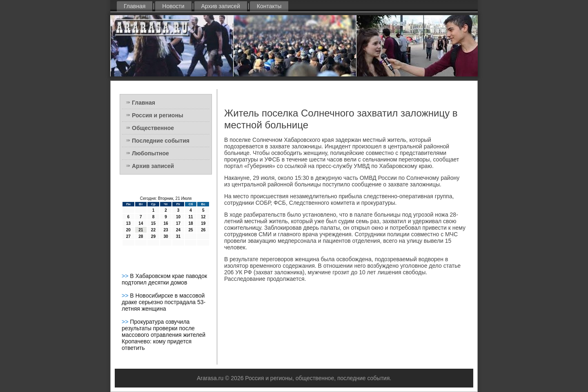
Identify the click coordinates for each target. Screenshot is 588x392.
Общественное (153, 128)
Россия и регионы (158, 115)
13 (128, 223)
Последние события (161, 141)
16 (166, 223)
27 (128, 236)
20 (128, 230)
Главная (135, 6)
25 (191, 230)
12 (203, 217)
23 (166, 230)
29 (153, 236)
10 (178, 217)
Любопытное (150, 153)
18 (191, 223)
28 (141, 236)
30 (166, 236)
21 (141, 230)
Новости (173, 6)
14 (141, 223)
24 (178, 230)
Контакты (269, 6)
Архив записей (221, 6)
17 (178, 223)
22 (153, 230)
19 (203, 223)
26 (203, 230)
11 (191, 217)
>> (126, 276)
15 (153, 223)
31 (178, 236)
